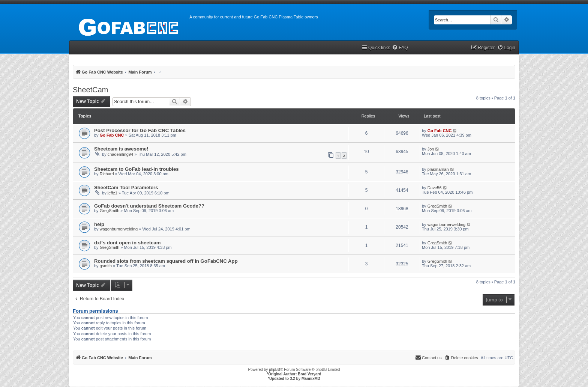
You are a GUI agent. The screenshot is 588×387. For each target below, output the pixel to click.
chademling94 (121, 154)
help (99, 224)
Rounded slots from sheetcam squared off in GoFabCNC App (166, 261)
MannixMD (311, 379)
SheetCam (91, 90)
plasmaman (438, 169)
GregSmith (110, 211)
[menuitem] (400, 48)
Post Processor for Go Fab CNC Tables (140, 130)
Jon (431, 149)
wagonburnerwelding (119, 229)
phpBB (274, 370)
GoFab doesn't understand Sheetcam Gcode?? (149, 206)
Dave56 (435, 188)
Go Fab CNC (112, 135)
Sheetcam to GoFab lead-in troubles (136, 169)
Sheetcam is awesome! (121, 149)
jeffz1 (112, 193)
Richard (107, 174)
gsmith (106, 266)
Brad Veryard (309, 374)
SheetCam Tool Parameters (126, 187)
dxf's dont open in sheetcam (127, 243)
